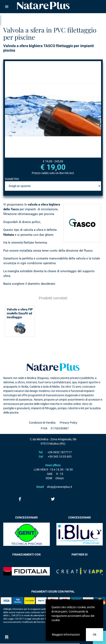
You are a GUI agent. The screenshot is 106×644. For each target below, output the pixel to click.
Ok (95, 635)
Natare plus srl (53, 367)
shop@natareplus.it (60, 487)
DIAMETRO (12, 179)
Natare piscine (43, 6)
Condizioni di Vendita (42, 423)
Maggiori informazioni (66, 635)
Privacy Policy (68, 423)
